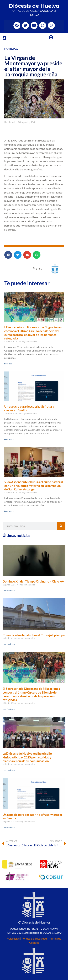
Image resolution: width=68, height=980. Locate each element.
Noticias (11, 49)
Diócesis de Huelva (34, 6)
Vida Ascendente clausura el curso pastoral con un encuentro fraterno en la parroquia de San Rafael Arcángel (34, 486)
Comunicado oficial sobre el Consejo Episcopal (34, 635)
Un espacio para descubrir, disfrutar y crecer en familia (29, 408)
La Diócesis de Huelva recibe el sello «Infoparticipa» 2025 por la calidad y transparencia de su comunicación (27, 757)
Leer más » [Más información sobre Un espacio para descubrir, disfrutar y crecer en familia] (9, 439)
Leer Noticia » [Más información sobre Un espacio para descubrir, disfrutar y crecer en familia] (9, 828)
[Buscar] (61, 526)
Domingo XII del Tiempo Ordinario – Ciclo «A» (34, 581)
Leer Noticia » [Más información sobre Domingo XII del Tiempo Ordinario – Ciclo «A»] (9, 591)
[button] (4, 38)
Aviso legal (13, 938)
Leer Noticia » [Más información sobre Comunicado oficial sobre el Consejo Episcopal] (9, 644)
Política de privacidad (34, 938)
